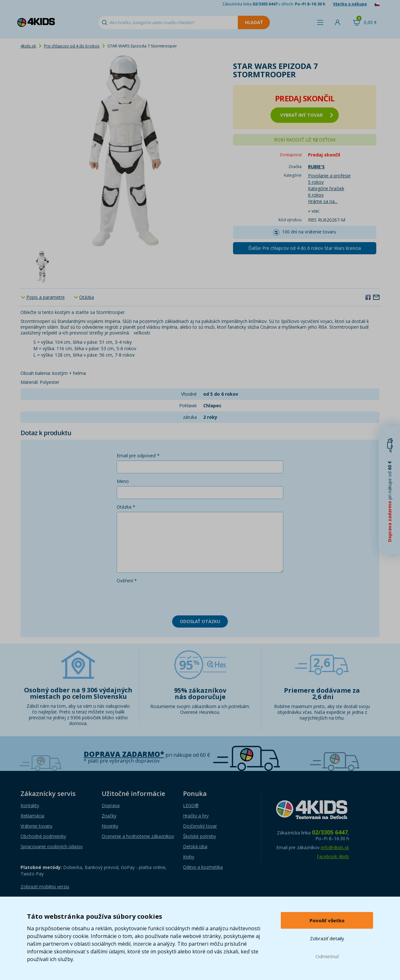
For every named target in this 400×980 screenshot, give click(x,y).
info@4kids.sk (335, 847)
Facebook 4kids (333, 856)
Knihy (189, 857)
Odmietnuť (327, 956)
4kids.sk (28, 46)
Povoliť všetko (327, 920)
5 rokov (316, 182)
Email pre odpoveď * (138, 456)
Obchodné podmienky (43, 836)
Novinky (110, 826)
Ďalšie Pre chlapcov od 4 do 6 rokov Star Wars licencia (305, 248)
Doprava (111, 805)
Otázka (87, 297)
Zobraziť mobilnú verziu (45, 887)
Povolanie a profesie (329, 176)
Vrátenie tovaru (36, 826)
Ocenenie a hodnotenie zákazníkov (138, 836)
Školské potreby (200, 836)
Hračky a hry (196, 816)
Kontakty (30, 805)
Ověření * (127, 581)
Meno (123, 481)
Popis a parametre (46, 297)
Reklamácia (32, 816)
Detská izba (195, 846)
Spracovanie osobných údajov (52, 846)
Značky (109, 816)
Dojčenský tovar (200, 826)
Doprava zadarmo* (124, 754)
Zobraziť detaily (327, 938)
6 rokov (316, 195)
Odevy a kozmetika (203, 867)
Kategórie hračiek (326, 188)
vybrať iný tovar (307, 115)
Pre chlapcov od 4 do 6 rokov (72, 46)
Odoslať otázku (200, 621)
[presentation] (165, 598)
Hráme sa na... (323, 201)
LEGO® (191, 805)
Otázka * (126, 507)
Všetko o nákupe (350, 4)
